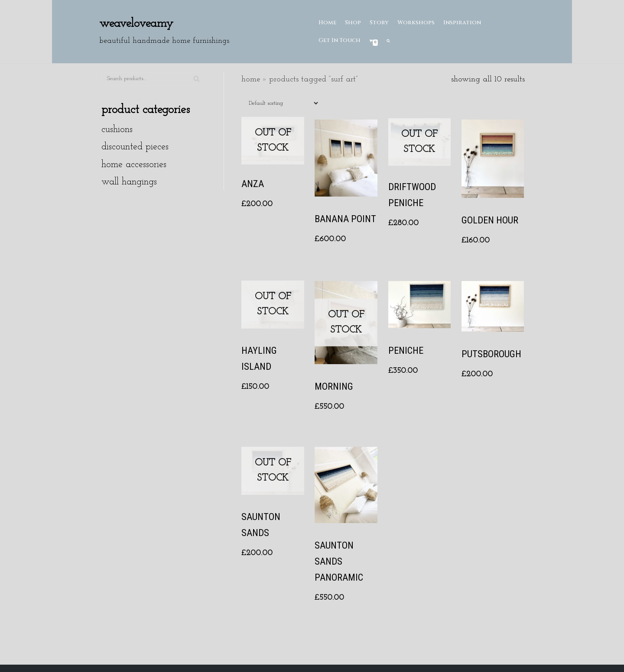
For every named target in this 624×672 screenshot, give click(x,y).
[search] (388, 40)
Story (379, 23)
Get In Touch (340, 40)
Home (327, 23)
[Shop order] (281, 103)
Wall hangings (129, 182)
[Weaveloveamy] (164, 31)
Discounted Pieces (135, 147)
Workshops (416, 23)
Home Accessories (134, 165)
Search (197, 82)
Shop (353, 23)
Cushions (117, 130)
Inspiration (462, 23)
